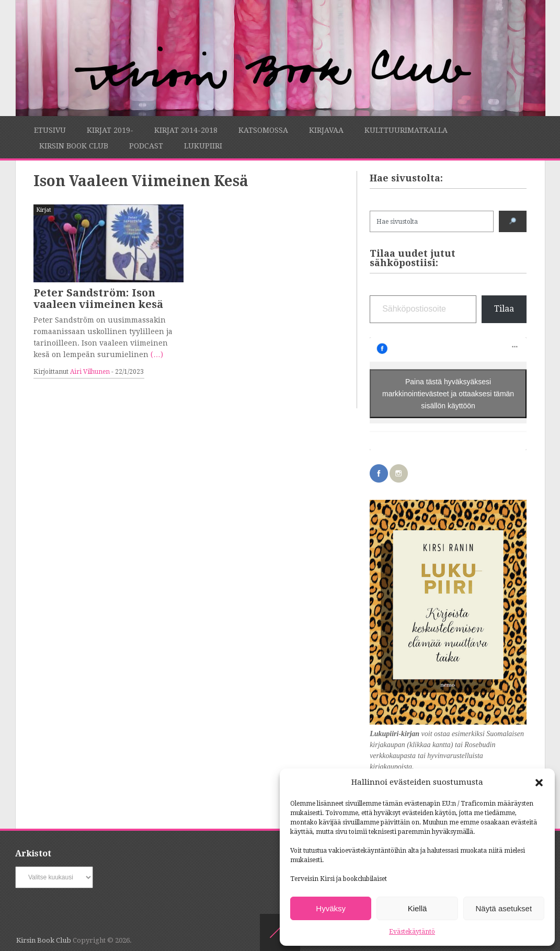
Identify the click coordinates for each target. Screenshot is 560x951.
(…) (157, 354)
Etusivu (50, 130)
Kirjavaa (326, 130)
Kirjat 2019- (110, 130)
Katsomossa (263, 130)
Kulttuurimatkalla (406, 130)
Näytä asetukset (504, 908)
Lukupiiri (203, 146)
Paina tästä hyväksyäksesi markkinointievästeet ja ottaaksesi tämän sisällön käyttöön (448, 394)
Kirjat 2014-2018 (186, 130)
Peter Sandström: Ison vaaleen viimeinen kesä (98, 299)
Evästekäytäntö (412, 932)
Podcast (146, 146)
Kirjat (44, 210)
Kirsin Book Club (74, 146)
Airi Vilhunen (90, 372)
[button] (539, 783)
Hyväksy (331, 908)
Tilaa (504, 309)
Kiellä (418, 908)
